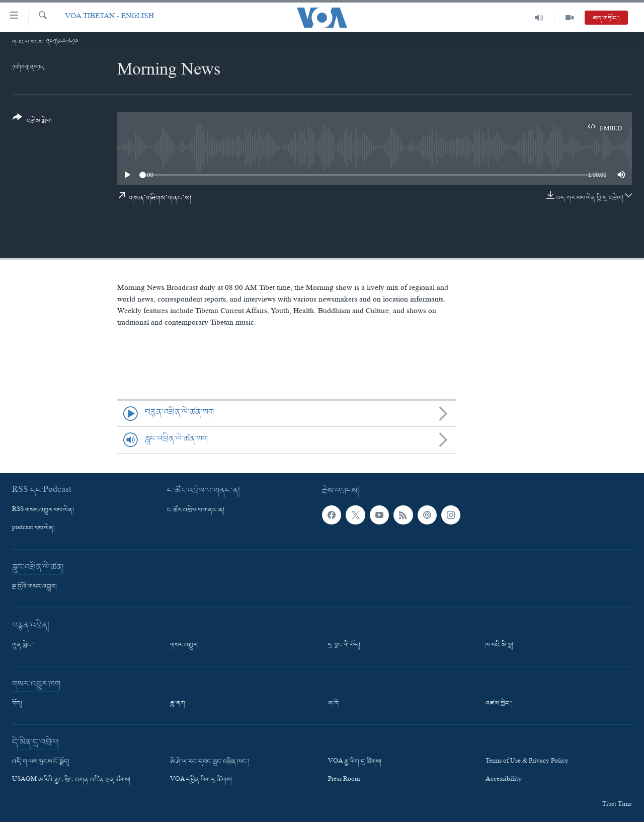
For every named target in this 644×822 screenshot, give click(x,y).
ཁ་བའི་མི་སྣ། (499, 645)
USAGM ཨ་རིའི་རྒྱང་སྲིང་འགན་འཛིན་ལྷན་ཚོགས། (71, 780)
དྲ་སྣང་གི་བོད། (344, 645)
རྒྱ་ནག (178, 704)
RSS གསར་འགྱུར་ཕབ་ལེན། (43, 510)
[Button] (32, 123)
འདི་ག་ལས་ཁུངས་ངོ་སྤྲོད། (41, 762)
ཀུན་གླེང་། (23, 645)
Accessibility (504, 780)
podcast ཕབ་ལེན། (33, 529)
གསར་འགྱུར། (184, 645)
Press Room (344, 780)
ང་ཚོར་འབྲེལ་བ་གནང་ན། (196, 510)
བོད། (17, 704)
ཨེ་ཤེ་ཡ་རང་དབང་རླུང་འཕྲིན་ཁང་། (210, 762)
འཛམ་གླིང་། (499, 704)
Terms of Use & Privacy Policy (527, 762)
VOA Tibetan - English (109, 17)
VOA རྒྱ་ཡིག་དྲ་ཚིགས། (355, 762)
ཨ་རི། (334, 704)
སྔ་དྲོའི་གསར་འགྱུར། (34, 587)
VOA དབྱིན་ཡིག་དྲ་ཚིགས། (201, 780)
